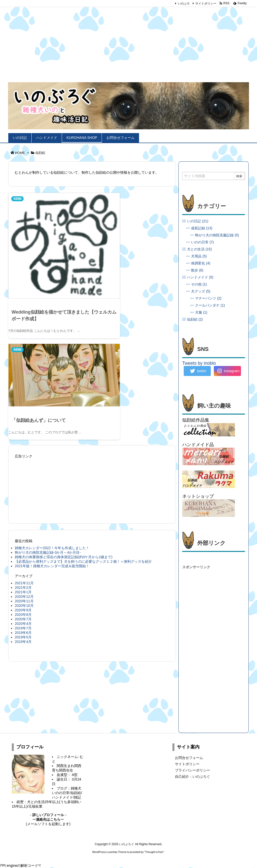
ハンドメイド (200, 277)
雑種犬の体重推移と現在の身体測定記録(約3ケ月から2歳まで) (64, 428)
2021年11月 (24, 454)
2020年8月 (23, 486)
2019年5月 (23, 509)
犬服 (201, 312)
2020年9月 (23, 481)
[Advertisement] (128, 38)
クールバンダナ (210, 305)
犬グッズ (201, 291)
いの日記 (198, 221)
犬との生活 (199, 249)
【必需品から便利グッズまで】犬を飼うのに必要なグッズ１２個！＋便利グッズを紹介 (83, 433)
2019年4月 (23, 513)
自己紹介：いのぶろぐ (192, 777)
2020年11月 (24, 472)
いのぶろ (184, 4)
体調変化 (201, 263)
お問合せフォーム (189, 758)
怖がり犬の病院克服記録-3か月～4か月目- (48, 424)
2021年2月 (23, 459)
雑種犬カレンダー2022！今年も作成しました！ (52, 419)
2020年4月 (23, 495)
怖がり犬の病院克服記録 (217, 235)
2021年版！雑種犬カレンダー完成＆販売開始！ (52, 437)
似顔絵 (18, 199)
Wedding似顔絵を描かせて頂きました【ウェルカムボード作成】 (48, 288)
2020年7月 (23, 491)
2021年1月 (23, 463)
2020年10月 (24, 477)
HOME (20, 153)
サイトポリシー (206, 4)
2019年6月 (23, 504)
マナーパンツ (208, 298)
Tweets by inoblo (199, 363)
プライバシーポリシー (192, 770)
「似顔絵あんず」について (124, 253)
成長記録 (202, 228)
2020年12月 (24, 468)
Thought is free (154, 852)
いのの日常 (202, 242)
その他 (199, 284)
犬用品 (199, 256)
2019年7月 (23, 500)
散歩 (197, 270)
